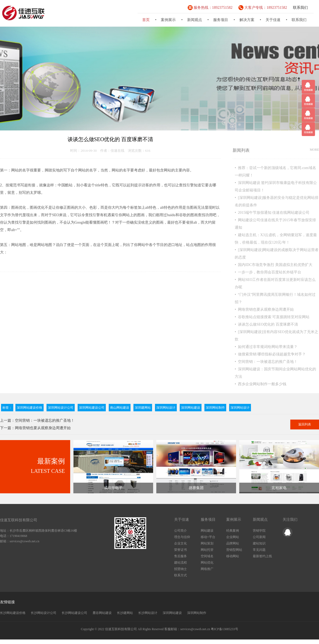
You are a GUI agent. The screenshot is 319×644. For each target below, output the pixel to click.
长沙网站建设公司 (74, 613)
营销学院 (259, 531)
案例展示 (168, 20)
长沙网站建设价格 (13, 613)
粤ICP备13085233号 (224, 629)
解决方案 (247, 20)
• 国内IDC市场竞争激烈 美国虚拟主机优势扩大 (274, 265)
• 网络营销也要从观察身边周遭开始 (264, 309)
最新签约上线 (262, 556)
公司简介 (181, 531)
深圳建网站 (143, 408)
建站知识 (259, 543)
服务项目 (221, 20)
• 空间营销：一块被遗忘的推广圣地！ (266, 362)
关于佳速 (273, 20)
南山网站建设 (120, 408)
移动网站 (233, 556)
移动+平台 (208, 537)
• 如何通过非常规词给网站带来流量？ (266, 347)
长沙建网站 (125, 613)
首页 (146, 20)
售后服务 (181, 556)
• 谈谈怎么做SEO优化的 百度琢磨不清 (266, 324)
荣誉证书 (181, 550)
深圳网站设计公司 (61, 408)
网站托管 (207, 550)
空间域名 (207, 556)
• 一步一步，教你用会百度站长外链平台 (268, 272)
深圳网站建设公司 (92, 408)
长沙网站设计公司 (44, 613)
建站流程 (181, 563)
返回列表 (305, 424)
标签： (7, 408)
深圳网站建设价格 (30, 408)
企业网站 (233, 537)
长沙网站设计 (148, 613)
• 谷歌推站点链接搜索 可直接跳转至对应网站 (272, 317)
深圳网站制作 (215, 408)
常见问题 (259, 550)
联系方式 (181, 575)
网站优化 (207, 563)
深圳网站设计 (166, 408)
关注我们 (290, 520)
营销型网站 (234, 550)
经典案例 (233, 531)
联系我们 (300, 8)
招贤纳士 (181, 569)
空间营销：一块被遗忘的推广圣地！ (45, 421)
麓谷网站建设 (102, 613)
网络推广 (207, 569)
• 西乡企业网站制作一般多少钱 (261, 384)
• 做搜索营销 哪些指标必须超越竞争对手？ (270, 354)
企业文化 (181, 543)
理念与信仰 (182, 537)
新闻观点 (195, 20)
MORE (314, 150)
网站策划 (207, 543)
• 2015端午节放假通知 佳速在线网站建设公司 (272, 213)
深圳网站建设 (191, 408)
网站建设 (207, 531)
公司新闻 (259, 537)
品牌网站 (233, 543)
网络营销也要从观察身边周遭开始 (43, 428)
